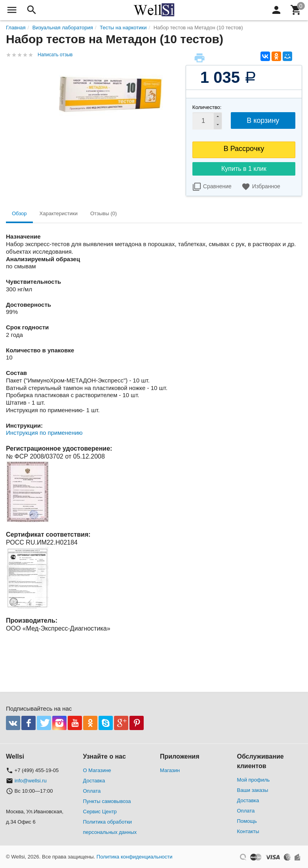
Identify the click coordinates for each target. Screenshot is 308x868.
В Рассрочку (244, 149)
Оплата (92, 791)
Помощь (247, 821)
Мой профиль (254, 780)
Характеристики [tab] (59, 213)
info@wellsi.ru (31, 781)
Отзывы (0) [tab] (104, 213)
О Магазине (97, 770)
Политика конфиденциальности (135, 857)
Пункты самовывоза (107, 801)
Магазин (170, 770)
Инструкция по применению (44, 433)
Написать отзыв (55, 55)
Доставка (94, 781)
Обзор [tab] (19, 213)
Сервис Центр (100, 812)
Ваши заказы (253, 790)
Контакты (248, 831)
